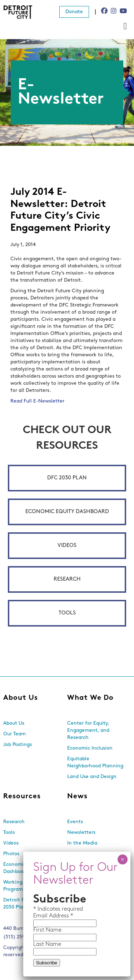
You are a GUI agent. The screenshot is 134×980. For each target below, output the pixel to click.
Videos (67, 546)
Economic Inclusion (90, 748)
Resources (22, 797)
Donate (74, 12)
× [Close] (122, 859)
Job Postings (18, 745)
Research (67, 579)
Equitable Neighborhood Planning (95, 763)
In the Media (82, 843)
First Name (47, 930)
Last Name (47, 944)
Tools (67, 613)
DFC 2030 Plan (67, 478)
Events (75, 822)
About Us (21, 698)
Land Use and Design (92, 777)
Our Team (14, 734)
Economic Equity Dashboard (67, 512)
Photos (11, 854)
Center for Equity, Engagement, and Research (88, 731)
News (77, 797)
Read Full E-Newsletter (37, 401)
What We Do (90, 698)
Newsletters (81, 833)
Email (41, 916)
